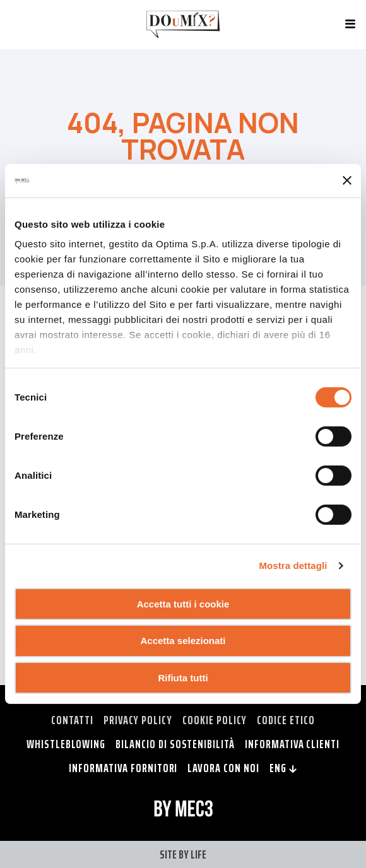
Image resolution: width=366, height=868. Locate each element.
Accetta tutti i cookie (183, 603)
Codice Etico (286, 720)
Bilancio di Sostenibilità (175, 744)
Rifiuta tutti (183, 678)
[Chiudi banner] (347, 180)
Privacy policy (138, 720)
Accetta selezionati (183, 641)
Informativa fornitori (123, 768)
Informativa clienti (292, 744)
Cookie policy (215, 720)
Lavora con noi (223, 768)
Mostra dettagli (293, 566)
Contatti (72, 720)
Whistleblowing (66, 744)
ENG (283, 768)
